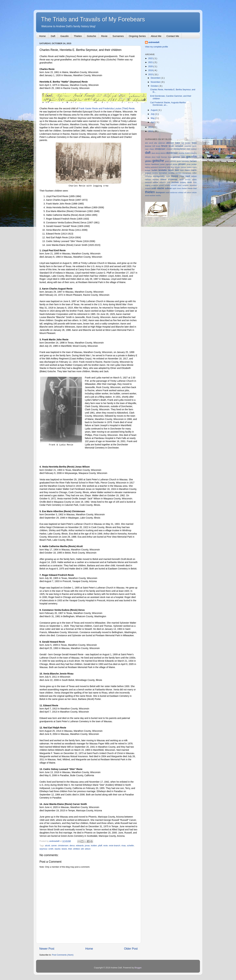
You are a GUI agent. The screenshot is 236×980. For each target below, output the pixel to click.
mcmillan (172, 173)
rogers (148, 185)
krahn (195, 167)
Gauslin (64, 36)
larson (172, 170)
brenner (149, 146)
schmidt (174, 185)
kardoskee (163, 167)
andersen (162, 143)
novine (164, 180)
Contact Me (173, 36)
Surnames (118, 36)
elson (154, 157)
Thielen (78, 36)
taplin (175, 188)
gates (184, 157)
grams (168, 161)
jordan (194, 164)
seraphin (186, 185)
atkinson (171, 143)
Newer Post (47, 949)
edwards (80, 846)
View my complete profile (157, 47)
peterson (163, 182)
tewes (64, 849)
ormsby (189, 180)
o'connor (174, 179)
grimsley (173, 161)
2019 (151, 70)
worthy (158, 196)
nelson (194, 176)
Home (42, 36)
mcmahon (163, 173)
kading (148, 167)
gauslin (191, 157)
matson (149, 173)
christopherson (180, 149)
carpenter (188, 146)
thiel (70, 849)
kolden (94, 846)
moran (183, 176)
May (153, 118)
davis (154, 153)
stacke (58, 849)
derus (72, 846)
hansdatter (186, 161)
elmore (148, 157)
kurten (155, 170)
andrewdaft (154, 42)
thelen (185, 188)
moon (168, 176)
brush (172, 146)
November (156, 82)
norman (156, 180)
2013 (151, 131)
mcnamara (187, 173)
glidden (149, 161)
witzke (194, 193)
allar (156, 143)
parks (194, 180)
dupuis (188, 153)
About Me (156, 36)
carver (54, 846)
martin (194, 170)
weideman (174, 193)
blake (194, 143)
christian (170, 149)
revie (105, 846)
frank (159, 157)
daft (148, 153)
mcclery (156, 173)
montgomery (159, 176)
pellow (156, 182)
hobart (163, 164)
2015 (151, 75)
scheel (162, 185)
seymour (43, 849)
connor (194, 149)
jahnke (175, 164)
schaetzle (155, 185)
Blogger (138, 968)
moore (175, 176)
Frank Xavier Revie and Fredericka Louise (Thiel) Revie (107, 108)
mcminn (179, 173)
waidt (168, 193)
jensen (182, 164)
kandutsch (155, 167)
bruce (165, 146)
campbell (180, 146)
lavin (178, 170)
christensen (63, 846)
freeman (164, 157)
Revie (104, 36)
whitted (76, 849)
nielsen (149, 180)
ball (183, 143)
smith (51, 849)
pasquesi (149, 182)
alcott (48, 846)
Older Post (131, 949)
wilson (88, 849)
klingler (178, 167)
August (154, 110)
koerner (184, 167)
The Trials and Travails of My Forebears (93, 19)
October (155, 86)
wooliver (153, 196)
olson (182, 180)
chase (152, 149)
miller (194, 173)
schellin (130, 846)
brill (154, 146)
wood (147, 196)
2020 (151, 66)
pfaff (100, 846)
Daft (53, 36)
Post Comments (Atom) (63, 955)
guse (179, 161)
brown (159, 146)
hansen (193, 161)
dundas (182, 153)
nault (188, 176)
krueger (148, 170)
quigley (184, 182)
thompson (161, 192)
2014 (151, 127)
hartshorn (156, 164)
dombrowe (172, 153)
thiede (191, 188)
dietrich (163, 153)
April (153, 122)
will (82, 849)
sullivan (169, 188)
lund (182, 170)
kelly (169, 167)
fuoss (170, 157)
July (153, 114)
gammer (177, 157)
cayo (147, 149)
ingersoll (169, 164)
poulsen (176, 182)
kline (173, 167)
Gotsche (91, 36)
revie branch (114, 846)
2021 (151, 62)
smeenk (148, 188)
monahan (149, 176)
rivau (124, 846)
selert (180, 185)
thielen (150, 192)
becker (188, 143)
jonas (87, 846)
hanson (148, 164)
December (156, 78)
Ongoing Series (137, 36)
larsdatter (163, 170)
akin (147, 143)
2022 (151, 58)
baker (178, 143)
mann (188, 170)
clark (189, 149)
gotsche (159, 161)
